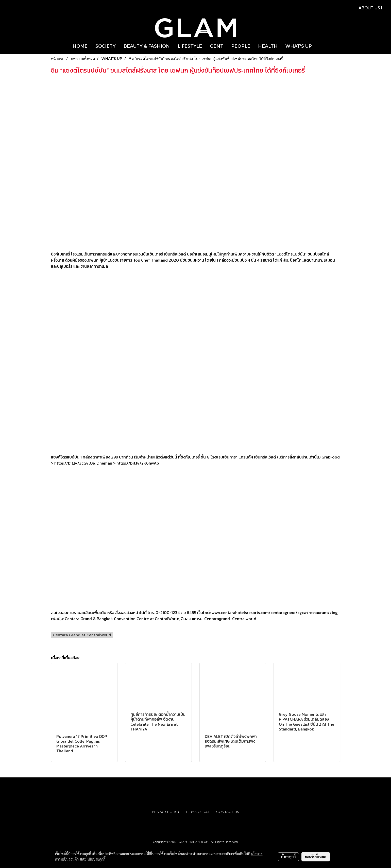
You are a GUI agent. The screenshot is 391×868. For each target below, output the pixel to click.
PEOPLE (241, 46)
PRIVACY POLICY (166, 812)
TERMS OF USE (198, 812)
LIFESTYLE (190, 46)
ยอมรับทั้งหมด (316, 857)
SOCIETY (106, 46)
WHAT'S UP (299, 46)
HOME (80, 46)
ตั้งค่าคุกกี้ (288, 857)
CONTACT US (228, 812)
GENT (217, 46)
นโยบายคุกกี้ (96, 859)
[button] (320, 46)
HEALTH (268, 46)
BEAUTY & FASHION (147, 46)
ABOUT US (369, 8)
